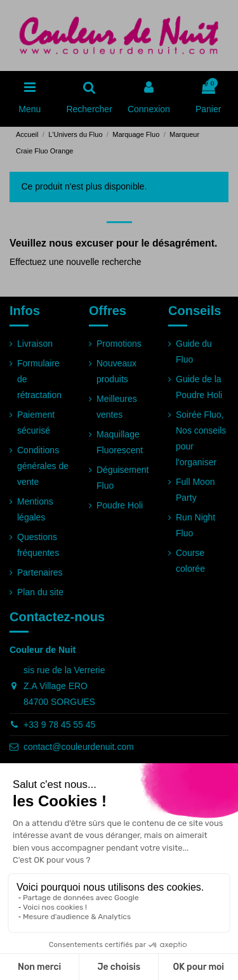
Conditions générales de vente (43, 466)
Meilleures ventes (117, 407)
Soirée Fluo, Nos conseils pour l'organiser (201, 439)
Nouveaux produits (116, 371)
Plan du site (40, 592)
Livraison (35, 344)
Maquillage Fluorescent (120, 442)
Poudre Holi (120, 505)
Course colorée (190, 561)
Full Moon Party (195, 490)
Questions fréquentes (38, 545)
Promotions (119, 344)
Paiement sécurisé (36, 422)
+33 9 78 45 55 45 (59, 725)
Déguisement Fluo (123, 478)
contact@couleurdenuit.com (79, 747)
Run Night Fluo (195, 525)
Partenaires (40, 572)
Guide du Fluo (194, 351)
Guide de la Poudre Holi (199, 387)
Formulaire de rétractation (39, 379)
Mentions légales (35, 509)
